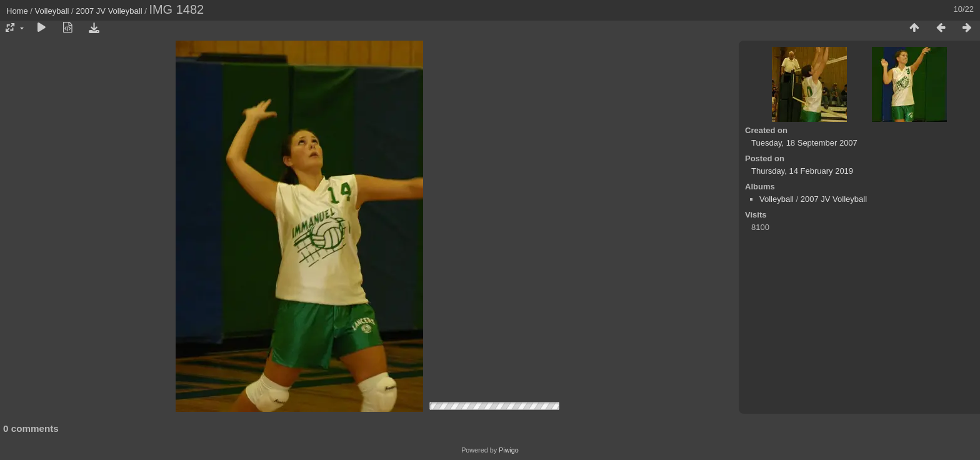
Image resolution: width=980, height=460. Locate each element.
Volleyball (52, 11)
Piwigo (509, 450)
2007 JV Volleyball (109, 11)
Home (17, 11)
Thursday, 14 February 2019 (802, 171)
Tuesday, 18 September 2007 (804, 143)
